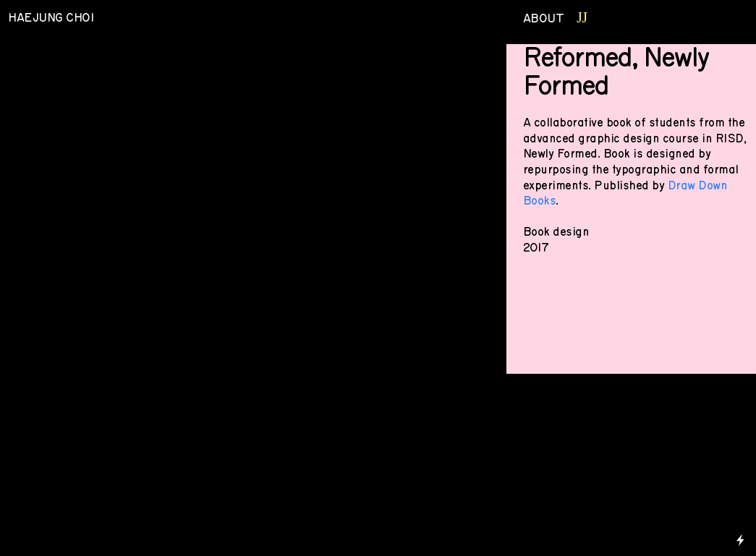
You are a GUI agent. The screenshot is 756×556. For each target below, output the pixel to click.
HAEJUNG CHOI (53, 18)
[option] (249, 205)
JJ (582, 17)
